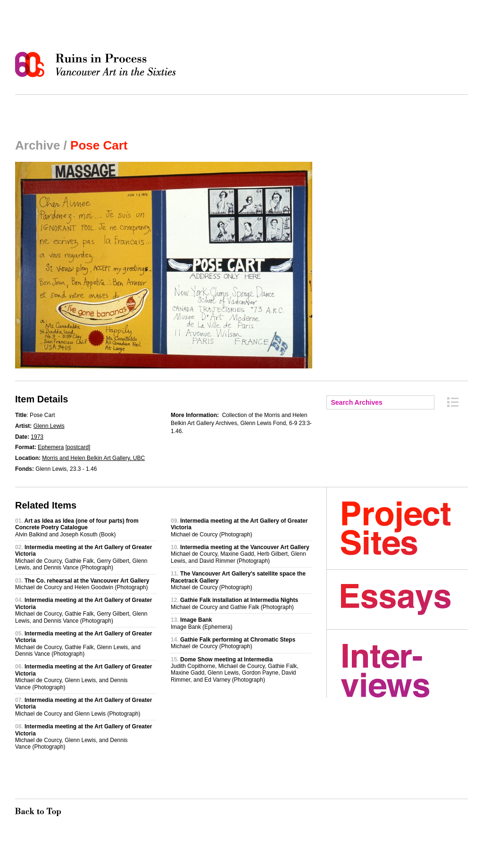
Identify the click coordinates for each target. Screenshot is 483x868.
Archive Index (453, 402)
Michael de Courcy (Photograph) (233, 643)
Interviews (404, 671)
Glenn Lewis (49, 426)
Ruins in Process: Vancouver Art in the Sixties (98, 65)
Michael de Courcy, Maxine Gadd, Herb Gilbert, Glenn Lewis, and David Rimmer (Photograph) (240, 554)
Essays (404, 600)
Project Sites (404, 528)
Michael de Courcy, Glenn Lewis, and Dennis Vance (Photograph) (83, 677)
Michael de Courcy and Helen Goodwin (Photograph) (82, 584)
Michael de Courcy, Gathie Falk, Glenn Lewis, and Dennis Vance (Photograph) (83, 644)
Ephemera (51, 447)
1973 (37, 437)
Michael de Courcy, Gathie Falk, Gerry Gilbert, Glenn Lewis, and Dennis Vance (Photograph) (83, 557)
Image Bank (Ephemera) (202, 623)
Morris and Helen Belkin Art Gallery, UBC (93, 458)
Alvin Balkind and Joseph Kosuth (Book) (77, 528)
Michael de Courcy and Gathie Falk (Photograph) (234, 603)
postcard (78, 447)
